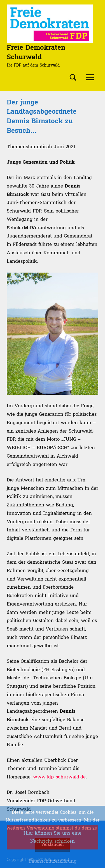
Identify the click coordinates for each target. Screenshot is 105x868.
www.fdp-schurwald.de (59, 777)
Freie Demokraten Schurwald (36, 52)
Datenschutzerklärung (53, 861)
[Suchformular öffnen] (73, 77)
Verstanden (53, 845)
